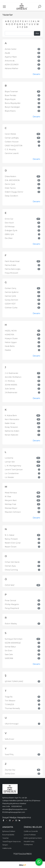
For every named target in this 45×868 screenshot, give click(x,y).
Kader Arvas (10, 423)
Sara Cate (9, 654)
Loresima (9, 458)
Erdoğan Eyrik (11, 230)
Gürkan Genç (10, 288)
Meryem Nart (11, 500)
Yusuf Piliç (9, 754)
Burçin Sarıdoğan (12, 107)
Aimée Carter (11, 49)
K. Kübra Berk (11, 415)
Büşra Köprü (10, 111)
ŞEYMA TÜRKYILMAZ (14, 681)
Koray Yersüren (11, 427)
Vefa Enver (9, 739)
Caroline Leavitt (12, 153)
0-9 (26, 27)
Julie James (10, 389)
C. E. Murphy (10, 149)
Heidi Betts (10, 346)
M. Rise (8, 497)
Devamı (36, 74)
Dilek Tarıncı (10, 188)
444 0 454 (6, 806)
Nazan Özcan (11, 547)
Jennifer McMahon (13, 377)
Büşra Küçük (10, 99)
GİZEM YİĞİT (10, 304)
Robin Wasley (11, 624)
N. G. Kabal (9, 535)
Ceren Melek (10, 134)
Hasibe (8, 350)
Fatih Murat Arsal (12, 261)
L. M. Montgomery (13, 466)
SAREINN (9, 658)
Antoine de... (10, 61)
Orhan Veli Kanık (12, 562)
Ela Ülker (9, 238)
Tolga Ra (9, 697)
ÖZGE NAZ (10, 585)
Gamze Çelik (10, 296)
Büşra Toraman (11, 92)
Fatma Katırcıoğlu (13, 269)
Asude (7, 53)
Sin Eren (9, 651)
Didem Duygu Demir (14, 192)
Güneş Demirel (11, 300)
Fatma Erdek (10, 265)
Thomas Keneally (12, 708)
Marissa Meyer (11, 508)
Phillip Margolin (12, 604)
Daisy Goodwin (11, 196)
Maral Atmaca (11, 493)
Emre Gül (9, 219)
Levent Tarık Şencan (14, 470)
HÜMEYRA (9, 335)
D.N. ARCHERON (12, 180)
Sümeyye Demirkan (14, 639)
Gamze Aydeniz (12, 292)
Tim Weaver (10, 701)
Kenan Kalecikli (11, 435)
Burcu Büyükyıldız (13, 103)
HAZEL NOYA (11, 331)
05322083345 (16, 806)
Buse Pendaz (10, 95)
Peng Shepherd (12, 608)
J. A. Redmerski (11, 373)
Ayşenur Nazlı (11, 57)
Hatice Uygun (11, 342)
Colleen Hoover (12, 142)
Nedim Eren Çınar (13, 543)
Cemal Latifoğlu (12, 138)
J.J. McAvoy (10, 381)
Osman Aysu (10, 566)
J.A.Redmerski (11, 393)
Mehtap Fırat (10, 504)
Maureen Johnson (13, 512)
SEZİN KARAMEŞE (13, 643)
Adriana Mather (12, 68)
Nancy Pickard (11, 539)
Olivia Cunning (11, 570)
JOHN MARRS (11, 385)
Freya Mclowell (11, 273)
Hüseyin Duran (11, 338)
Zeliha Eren (10, 774)
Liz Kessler (9, 477)
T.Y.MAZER (9, 705)
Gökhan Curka (11, 308)
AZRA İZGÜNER (12, 65)
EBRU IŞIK (9, 234)
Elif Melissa (10, 227)
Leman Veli (10, 462)
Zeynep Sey (10, 770)
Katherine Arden (12, 431)
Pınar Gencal (10, 601)
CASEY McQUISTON (14, 146)
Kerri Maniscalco (12, 419)
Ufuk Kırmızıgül (12, 724)
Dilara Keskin (10, 176)
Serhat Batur (10, 647)
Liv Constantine (12, 473)
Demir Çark (10, 184)
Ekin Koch (9, 223)
